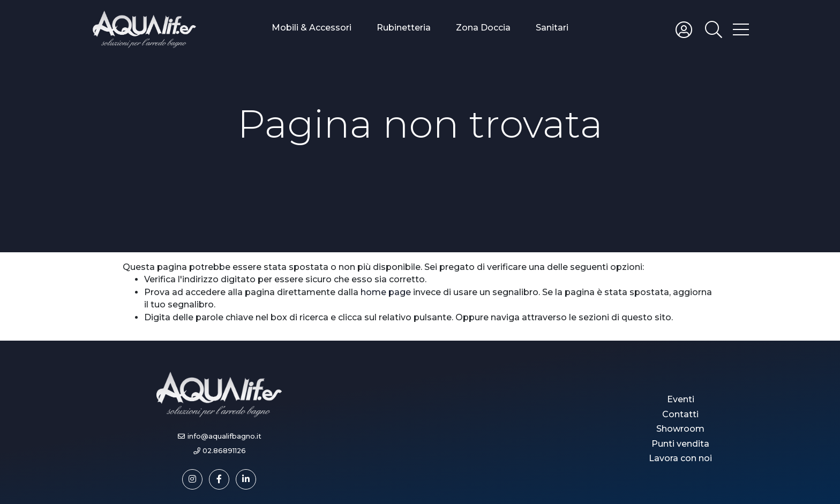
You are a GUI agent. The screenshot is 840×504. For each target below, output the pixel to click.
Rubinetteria (404, 28)
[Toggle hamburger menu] (741, 29)
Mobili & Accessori (312, 28)
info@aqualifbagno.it (224, 436)
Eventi (681, 399)
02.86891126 (224, 451)
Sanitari (552, 28)
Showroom (680, 429)
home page (386, 292)
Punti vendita (680, 444)
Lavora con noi (680, 458)
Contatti (680, 414)
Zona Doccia (483, 28)
